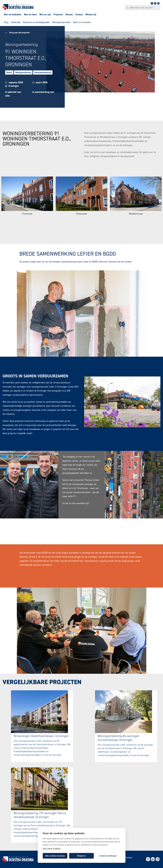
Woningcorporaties (61, 22)
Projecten (58, 14)
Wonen (9, 72)
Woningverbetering (23, 72)
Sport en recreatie (82, 22)
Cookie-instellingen (108, 856)
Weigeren (81, 856)
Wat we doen (30, 14)
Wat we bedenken (13, 14)
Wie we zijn (45, 14)
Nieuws (69, 14)
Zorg (6, 22)
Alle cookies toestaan (55, 856)
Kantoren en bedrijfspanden (36, 22)
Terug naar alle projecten (17, 33)
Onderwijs (16, 22)
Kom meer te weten (52, 848)
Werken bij (91, 14)
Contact (79, 14)
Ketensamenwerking (43, 72)
